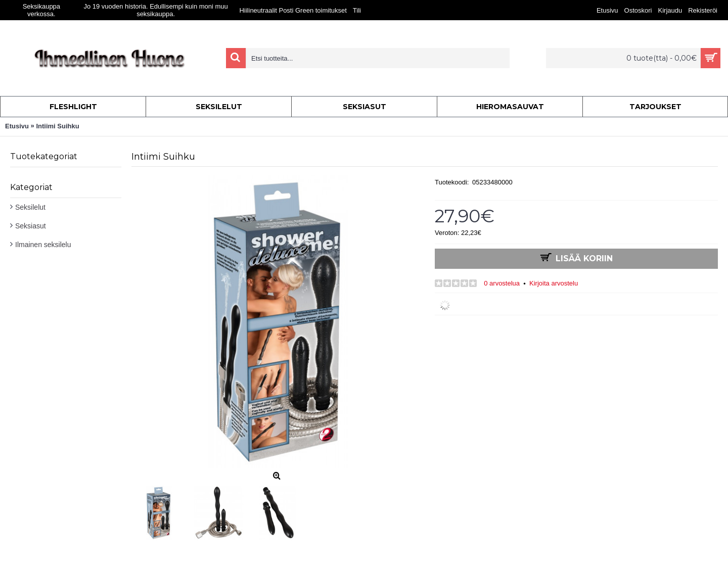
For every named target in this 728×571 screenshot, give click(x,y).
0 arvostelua (502, 283)
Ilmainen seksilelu (43, 245)
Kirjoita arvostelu (554, 283)
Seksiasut (31, 226)
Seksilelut (30, 207)
